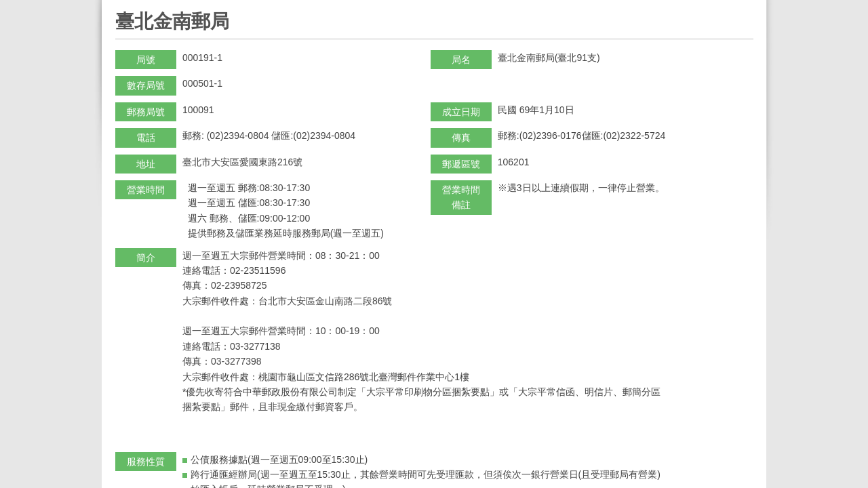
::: (120, 6)
